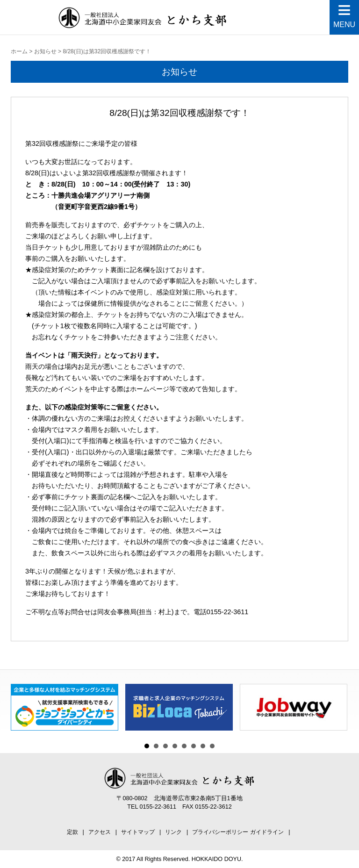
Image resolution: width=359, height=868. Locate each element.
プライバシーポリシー (220, 832)
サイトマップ (138, 832)
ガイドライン (267, 832)
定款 (72, 832)
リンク (173, 832)
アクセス (100, 832)
